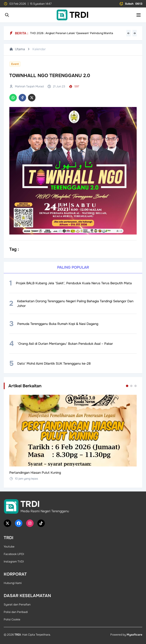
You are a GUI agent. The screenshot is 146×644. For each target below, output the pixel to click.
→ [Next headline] (135, 33)
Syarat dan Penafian (17, 605)
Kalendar (39, 49)
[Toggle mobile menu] (139, 15)
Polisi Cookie (12, 619)
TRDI (18, 635)
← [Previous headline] (129, 33)
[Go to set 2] (131, 386)
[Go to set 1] (127, 386)
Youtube (9, 547)
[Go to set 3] (136, 386)
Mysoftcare (134, 635)
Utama (17, 49)
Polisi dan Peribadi (16, 612)
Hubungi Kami (13, 583)
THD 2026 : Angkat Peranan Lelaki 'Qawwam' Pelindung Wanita (72, 33)
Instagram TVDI (14, 562)
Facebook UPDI (14, 554)
